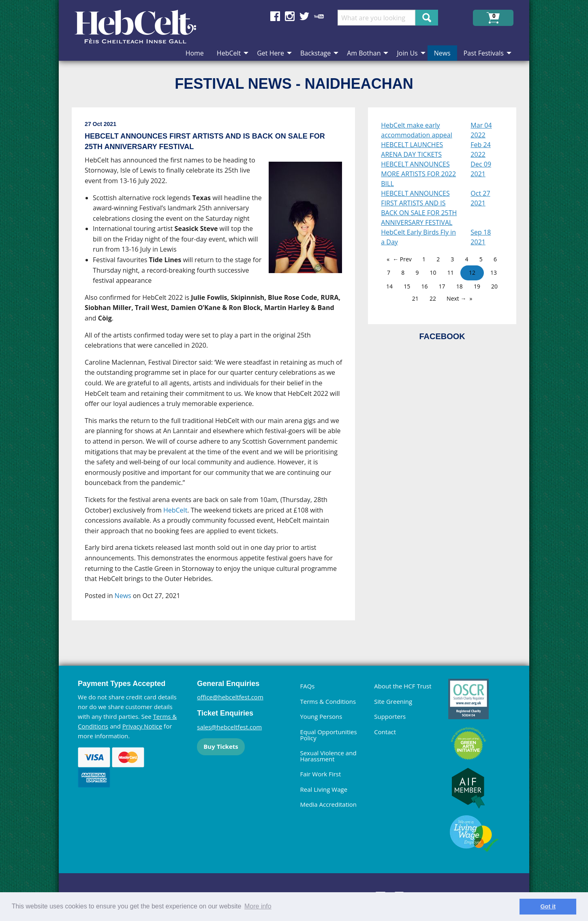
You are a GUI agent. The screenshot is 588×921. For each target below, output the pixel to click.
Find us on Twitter (304, 16)
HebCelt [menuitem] (229, 53)
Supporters (390, 716)
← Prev (402, 259)
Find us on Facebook (275, 16)
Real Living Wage (324, 789)
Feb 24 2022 (480, 150)
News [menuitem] (442, 53)
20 (494, 286)
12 (472, 272)
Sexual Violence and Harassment (328, 756)
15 (407, 286)
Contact (385, 732)
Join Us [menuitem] (407, 53)
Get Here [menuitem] (270, 53)
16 (424, 286)
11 (451, 272)
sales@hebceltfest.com (229, 727)
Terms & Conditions (328, 701)
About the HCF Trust (403, 686)
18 (460, 286)
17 (442, 286)
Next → (456, 298)
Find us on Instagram (290, 16)
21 (415, 298)
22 (433, 298)
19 (477, 286)
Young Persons (321, 716)
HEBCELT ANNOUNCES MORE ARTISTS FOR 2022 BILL (418, 174)
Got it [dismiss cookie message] (548, 906)
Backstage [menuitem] (315, 53)
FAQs (307, 686)
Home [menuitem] (195, 53)
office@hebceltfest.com (230, 697)
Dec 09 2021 (481, 169)
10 (433, 272)
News (123, 596)
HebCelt (175, 510)
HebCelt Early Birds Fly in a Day (418, 237)
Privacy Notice (142, 726)
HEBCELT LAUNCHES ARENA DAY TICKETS (412, 150)
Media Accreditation (328, 804)
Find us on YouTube (319, 16)
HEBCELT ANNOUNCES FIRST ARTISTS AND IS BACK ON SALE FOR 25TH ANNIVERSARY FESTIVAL (419, 208)
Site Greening (393, 701)
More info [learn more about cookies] (258, 906)
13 (494, 272)
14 (389, 286)
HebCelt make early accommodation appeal (417, 130)
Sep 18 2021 (481, 237)
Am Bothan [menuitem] (364, 53)
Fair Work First (320, 774)
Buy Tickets (221, 746)
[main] (220, 371)
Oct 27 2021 (480, 198)
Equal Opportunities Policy (328, 735)
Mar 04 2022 (481, 130)
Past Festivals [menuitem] (484, 53)
